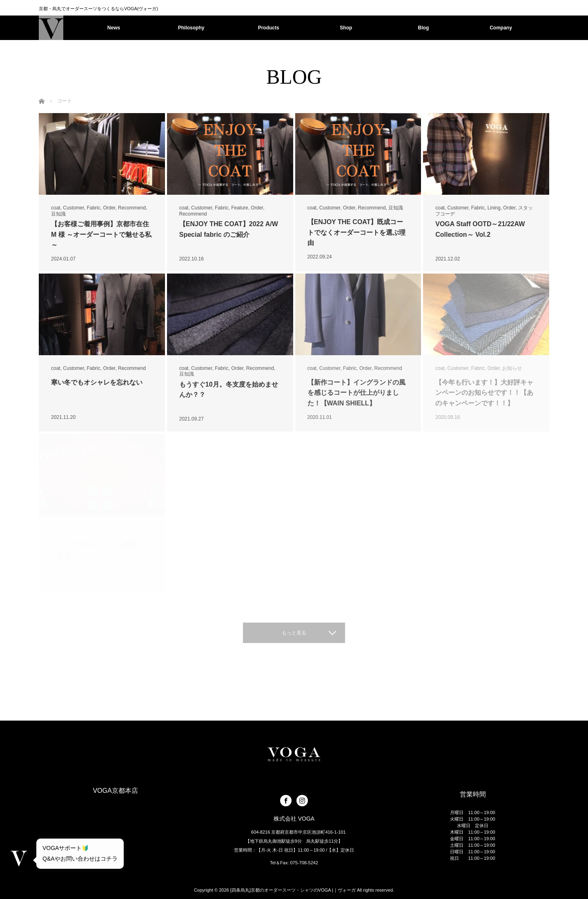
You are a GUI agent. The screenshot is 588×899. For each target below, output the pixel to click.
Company (501, 28)
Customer (73, 208)
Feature (239, 208)
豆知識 (58, 214)
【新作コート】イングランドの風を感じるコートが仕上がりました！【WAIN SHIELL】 (356, 393)
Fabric (93, 208)
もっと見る (294, 633)
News (114, 28)
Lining (494, 208)
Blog (424, 28)
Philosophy (191, 28)
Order (109, 208)
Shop (346, 28)
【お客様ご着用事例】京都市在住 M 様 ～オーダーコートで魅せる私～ (101, 234)
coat (56, 208)
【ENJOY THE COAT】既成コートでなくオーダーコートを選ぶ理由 (356, 232)
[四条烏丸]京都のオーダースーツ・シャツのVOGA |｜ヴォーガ (293, 890)
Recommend (132, 208)
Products (269, 28)
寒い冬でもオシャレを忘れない (97, 382)
